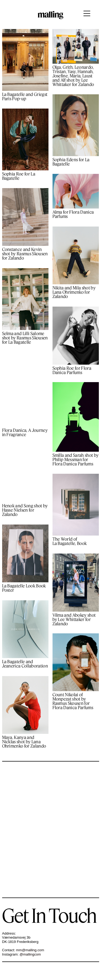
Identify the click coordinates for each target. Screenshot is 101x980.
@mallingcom (30, 954)
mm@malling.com (30, 950)
